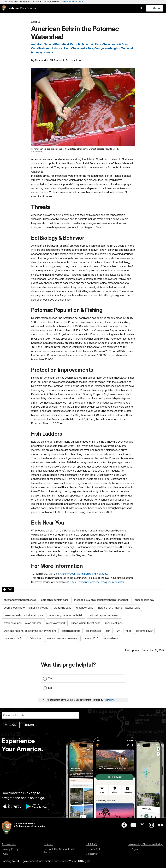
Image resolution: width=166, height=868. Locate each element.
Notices (48, 844)
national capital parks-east (104, 615)
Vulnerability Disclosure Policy (145, 844)
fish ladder (36, 638)
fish (108, 631)
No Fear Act (93, 849)
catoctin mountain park (55, 600)
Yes (50, 678)
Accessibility (9, 844)
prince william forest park (85, 623)
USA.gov (133, 849)
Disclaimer (92, 854)
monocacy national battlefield (66, 615)
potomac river (144, 631)
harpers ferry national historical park (119, 608)
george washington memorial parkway (26, 608)
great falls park (62, 608)
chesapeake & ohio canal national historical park (101, 600)
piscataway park (56, 623)
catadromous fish (14, 638)
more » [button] (48, 52)
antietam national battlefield (20, 600)
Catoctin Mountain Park (86, 44)
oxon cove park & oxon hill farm (22, 623)
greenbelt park (84, 608)
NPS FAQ (91, 844)
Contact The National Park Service (59, 851)
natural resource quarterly (62, 638)
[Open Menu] (155, 8)
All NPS (29, 725)
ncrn (128, 631)
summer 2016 (90, 638)
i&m (118, 631)
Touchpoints (109, 700)
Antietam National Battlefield (50, 44)
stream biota (111, 638)
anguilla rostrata (71, 631)
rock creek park (114, 623)
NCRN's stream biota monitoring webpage (83, 574)
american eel (93, 631)
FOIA (5, 854)
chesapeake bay (145, 600)
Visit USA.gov (81, 861)
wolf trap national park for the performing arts (30, 631)
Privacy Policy (10, 849)
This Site (11, 725)
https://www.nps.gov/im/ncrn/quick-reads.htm (97, 582)
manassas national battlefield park (23, 615)
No (50, 688)
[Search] (41, 715)
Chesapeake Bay (82, 48)
